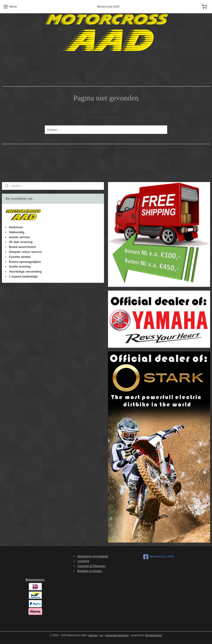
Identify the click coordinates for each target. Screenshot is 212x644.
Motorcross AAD (159, 557)
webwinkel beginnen (117, 635)
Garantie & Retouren (91, 566)
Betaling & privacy (90, 571)
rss (101, 635)
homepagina (111, 116)
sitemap (93, 635)
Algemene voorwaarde (93, 556)
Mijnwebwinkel (154, 635)
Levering (83, 561)
